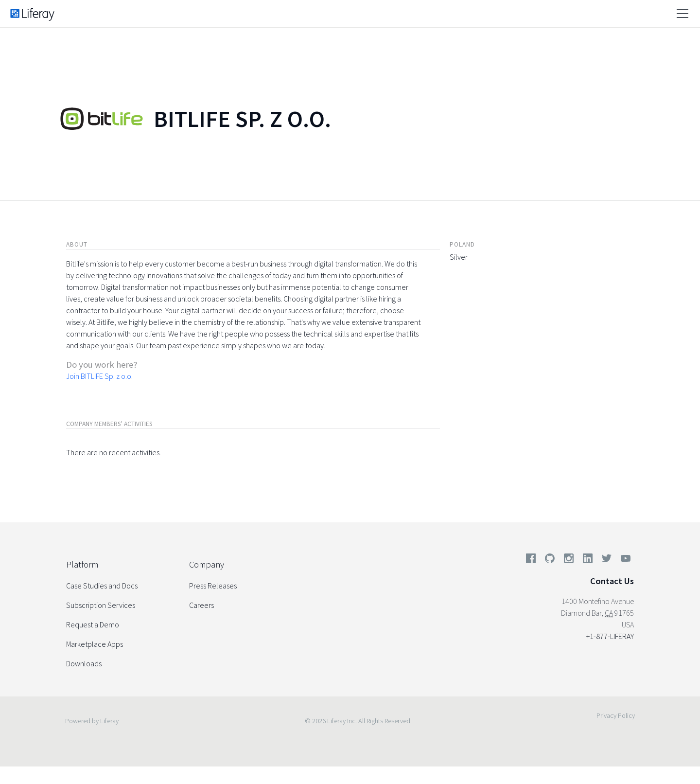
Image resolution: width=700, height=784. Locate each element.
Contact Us (612, 581)
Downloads (84, 663)
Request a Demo (93, 624)
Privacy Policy (616, 715)
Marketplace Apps (95, 644)
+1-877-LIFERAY (610, 636)
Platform (82, 564)
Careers (201, 605)
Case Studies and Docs (102, 586)
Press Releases (213, 586)
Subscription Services (101, 605)
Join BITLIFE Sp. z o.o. (99, 376)
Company (207, 564)
